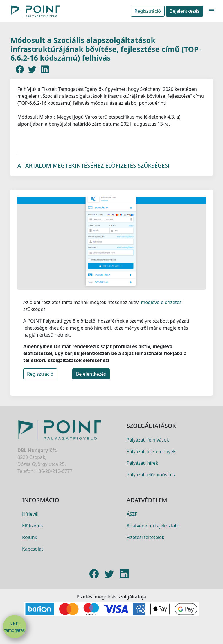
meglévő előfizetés (161, 305)
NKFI (15, 627)
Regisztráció (148, 11)
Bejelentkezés (185, 11)
